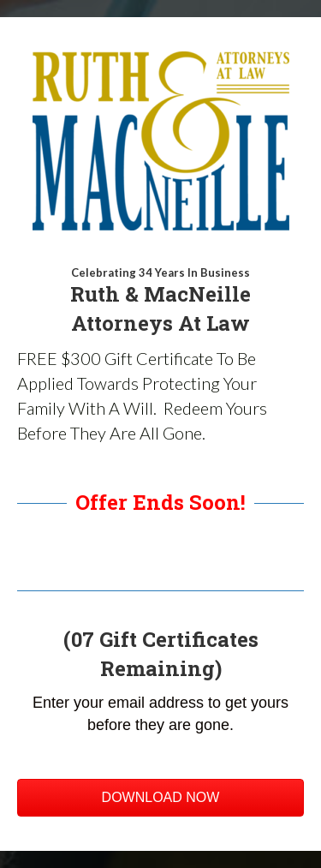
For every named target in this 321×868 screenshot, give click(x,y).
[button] (160, 798)
